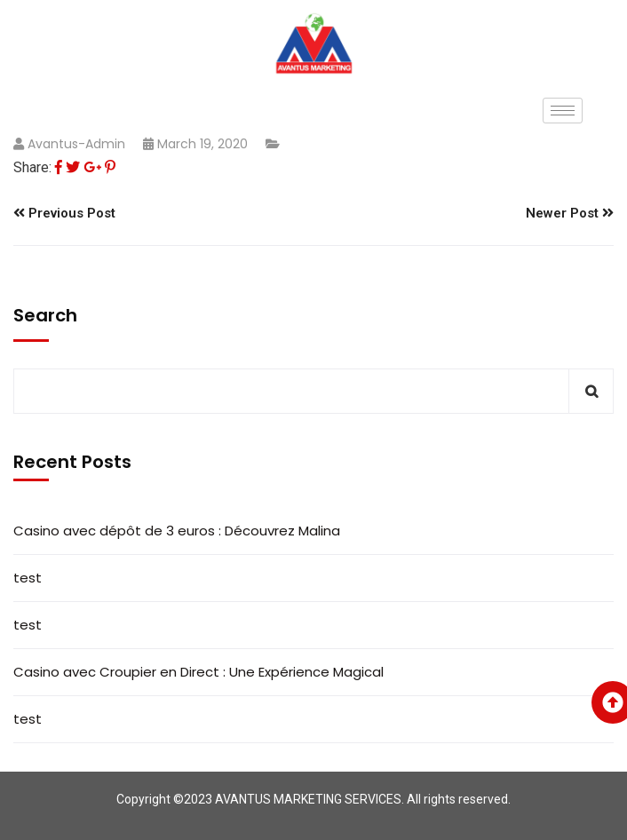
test (28, 578)
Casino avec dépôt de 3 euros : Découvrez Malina (177, 531)
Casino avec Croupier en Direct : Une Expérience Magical (198, 672)
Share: (32, 167)
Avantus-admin (76, 144)
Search (45, 315)
